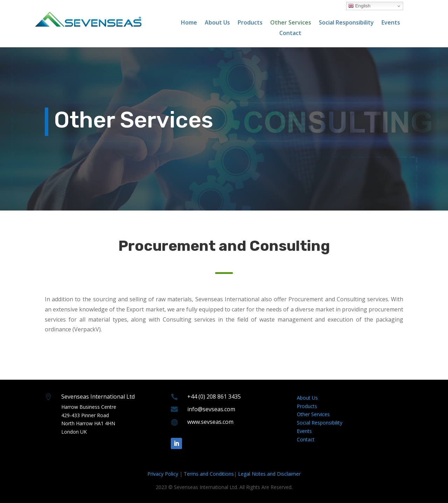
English (359, 6)
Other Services (291, 23)
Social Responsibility (346, 23)
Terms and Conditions (209, 474)
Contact (290, 34)
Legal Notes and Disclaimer (269, 474)
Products (250, 23)
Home (189, 23)
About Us (217, 23)
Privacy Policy (163, 474)
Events (391, 23)
